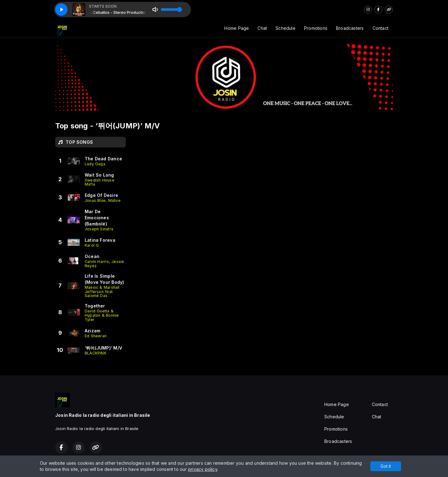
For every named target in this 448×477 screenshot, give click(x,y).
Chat (262, 28)
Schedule (286, 28)
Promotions (316, 28)
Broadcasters (350, 28)
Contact (380, 28)
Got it (386, 466)
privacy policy (203, 469)
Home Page (237, 28)
